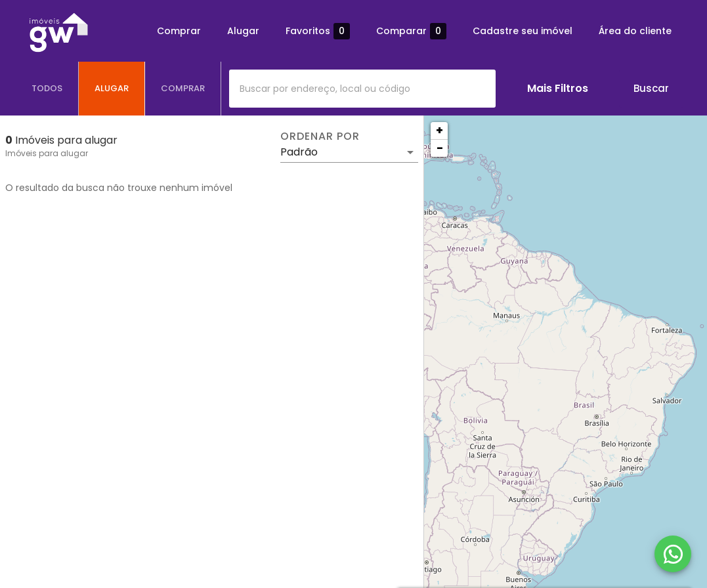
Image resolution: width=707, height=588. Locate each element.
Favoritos (318, 31)
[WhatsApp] (673, 554)
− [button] (440, 148)
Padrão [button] (299, 152)
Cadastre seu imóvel (523, 31)
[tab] (47, 89)
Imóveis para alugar (47, 153)
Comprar (179, 31)
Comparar (411, 31)
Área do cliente (635, 31)
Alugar (243, 31)
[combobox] (362, 89)
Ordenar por (320, 136)
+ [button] (439, 130)
